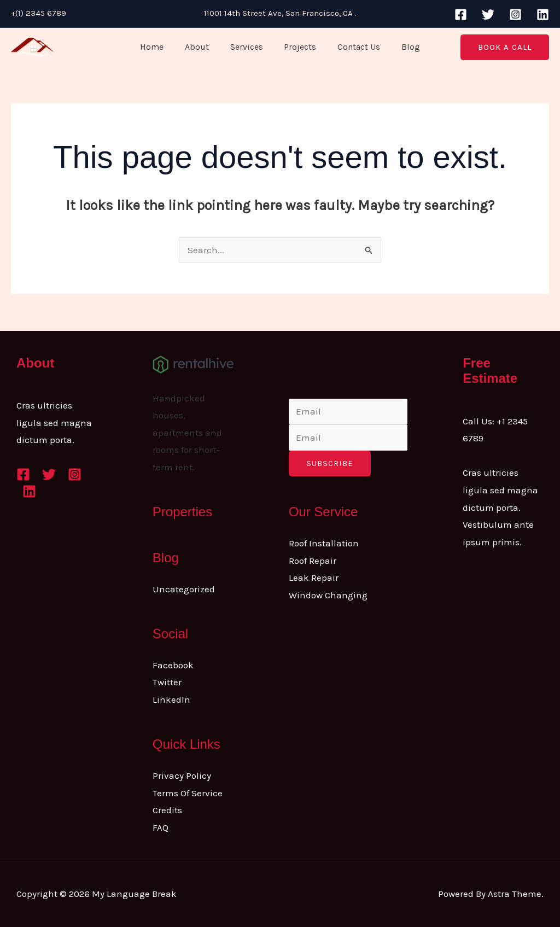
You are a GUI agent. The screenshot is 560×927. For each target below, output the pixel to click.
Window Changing (328, 595)
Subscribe (330, 463)
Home (161, 47)
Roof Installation (324, 543)
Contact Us (353, 47)
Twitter (167, 682)
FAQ (161, 827)
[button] (505, 47)
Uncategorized (184, 589)
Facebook (173, 665)
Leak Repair (314, 578)
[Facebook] (461, 14)
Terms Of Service (188, 793)
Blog (401, 47)
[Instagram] (515, 14)
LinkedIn (171, 699)
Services (248, 47)
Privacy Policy (182, 776)
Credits (167, 810)
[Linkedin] (543, 14)
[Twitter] (488, 14)
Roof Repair (313, 561)
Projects (298, 47)
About (202, 47)
